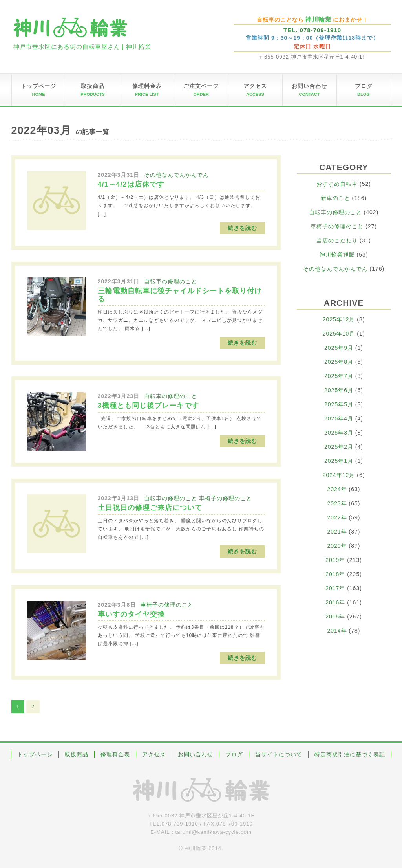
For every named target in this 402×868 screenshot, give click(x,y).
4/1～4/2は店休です (131, 184)
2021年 (337, 532)
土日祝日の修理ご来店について (150, 508)
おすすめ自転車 (337, 184)
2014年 (337, 631)
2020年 (337, 546)
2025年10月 (339, 334)
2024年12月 (339, 475)
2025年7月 (339, 376)
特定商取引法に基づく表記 (350, 754)
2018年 (335, 574)
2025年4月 (339, 418)
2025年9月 (339, 348)
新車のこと (335, 198)
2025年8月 (339, 362)
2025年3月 (339, 433)
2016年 (335, 602)
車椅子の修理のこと (226, 498)
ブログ (234, 754)
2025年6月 (339, 390)
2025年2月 (339, 447)
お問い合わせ (196, 754)
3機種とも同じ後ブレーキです (148, 406)
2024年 (337, 489)
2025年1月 (339, 461)
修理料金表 (115, 754)
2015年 (335, 617)
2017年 (335, 588)
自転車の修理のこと (171, 281)
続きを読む (242, 228)
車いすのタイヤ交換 (131, 614)
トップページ (35, 754)
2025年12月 (339, 319)
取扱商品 (77, 754)
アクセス (154, 754)
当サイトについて (279, 754)
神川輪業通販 (337, 255)
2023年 (337, 503)
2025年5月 (339, 404)
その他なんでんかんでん (176, 175)
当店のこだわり (337, 240)
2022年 (337, 517)
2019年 (335, 560)
